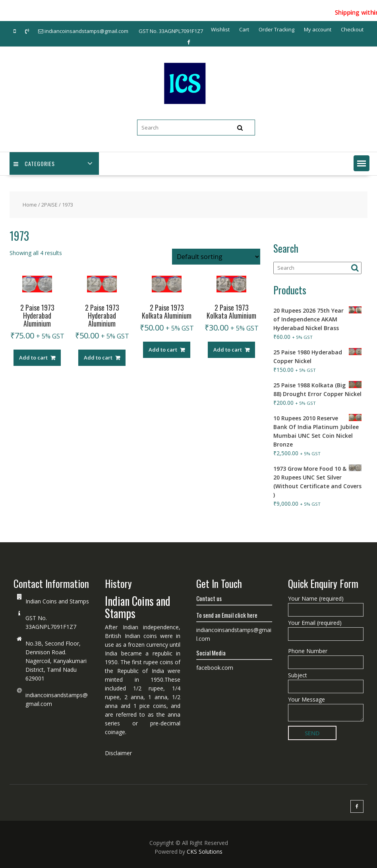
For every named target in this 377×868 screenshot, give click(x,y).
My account (318, 29)
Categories (34, 163)
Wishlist (220, 29)
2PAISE (49, 205)
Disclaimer (118, 753)
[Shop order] (216, 257)
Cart (244, 29)
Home (30, 205)
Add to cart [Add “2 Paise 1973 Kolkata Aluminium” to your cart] (163, 350)
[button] (362, 163)
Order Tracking (276, 29)
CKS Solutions (205, 852)
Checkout (352, 29)
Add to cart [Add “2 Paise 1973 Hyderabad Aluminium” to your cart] (33, 358)
